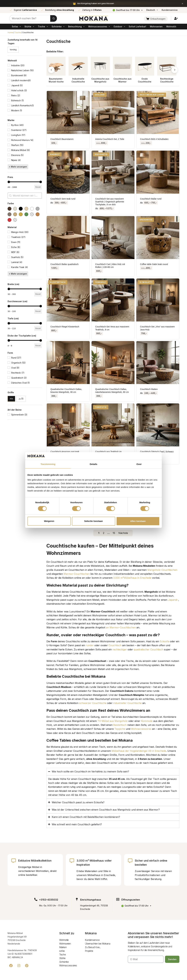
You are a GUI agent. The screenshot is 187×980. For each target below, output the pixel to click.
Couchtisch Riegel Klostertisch (65, 327)
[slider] (9, 182)
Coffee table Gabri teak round (154, 264)
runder (90, 645)
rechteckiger (120, 649)
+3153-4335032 (49, 900)
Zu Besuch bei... (93, 947)
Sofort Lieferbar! (137, 26)
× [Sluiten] (182, 3)
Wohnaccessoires (100, 27)
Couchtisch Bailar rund (151, 199)
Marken (63, 947)
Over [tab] (139, 464)
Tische (43, 27)
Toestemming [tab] (48, 464)
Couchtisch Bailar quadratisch (64, 264)
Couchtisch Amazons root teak (65, 452)
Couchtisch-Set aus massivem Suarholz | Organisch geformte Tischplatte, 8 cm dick (110, 202)
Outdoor (120, 27)
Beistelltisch (120, 725)
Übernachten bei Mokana (97, 944)
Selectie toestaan (94, 521)
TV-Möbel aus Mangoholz (113, 721)
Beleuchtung (77, 27)
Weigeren (49, 521)
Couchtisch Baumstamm (62, 139)
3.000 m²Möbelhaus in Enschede (132, 578)
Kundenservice (170, 10)
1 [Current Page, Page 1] (99, 533)
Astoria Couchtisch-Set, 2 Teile (110, 139)
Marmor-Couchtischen (77, 574)
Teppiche (120, 729)
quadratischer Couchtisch (148, 649)
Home (10, 32)
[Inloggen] (176, 18)
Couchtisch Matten (149, 389)
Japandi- (173, 600)
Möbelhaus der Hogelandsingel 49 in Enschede (139, 751)
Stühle (30, 27)
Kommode (147, 721)
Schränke (59, 27)
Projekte (89, 951)
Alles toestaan (138, 521)
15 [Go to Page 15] (114, 533)
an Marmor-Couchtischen (121, 627)
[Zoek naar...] (30, 18)
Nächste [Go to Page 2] (123, 533)
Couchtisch (115, 645)
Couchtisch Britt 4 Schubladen (154, 139)
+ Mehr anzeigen (18, 167)
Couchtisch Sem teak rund (63, 199)
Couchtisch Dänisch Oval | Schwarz (157, 452)
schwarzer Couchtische (93, 703)
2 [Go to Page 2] (104, 533)
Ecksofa (164, 641)
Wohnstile (172, 26)
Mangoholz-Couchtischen (162, 570)
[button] (13, 50)
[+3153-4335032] (36, 899)
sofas (17, 27)
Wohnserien (156, 26)
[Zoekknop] (54, 18)
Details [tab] (93, 464)
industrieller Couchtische (127, 703)
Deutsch (153, 10)
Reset (38, 187)
